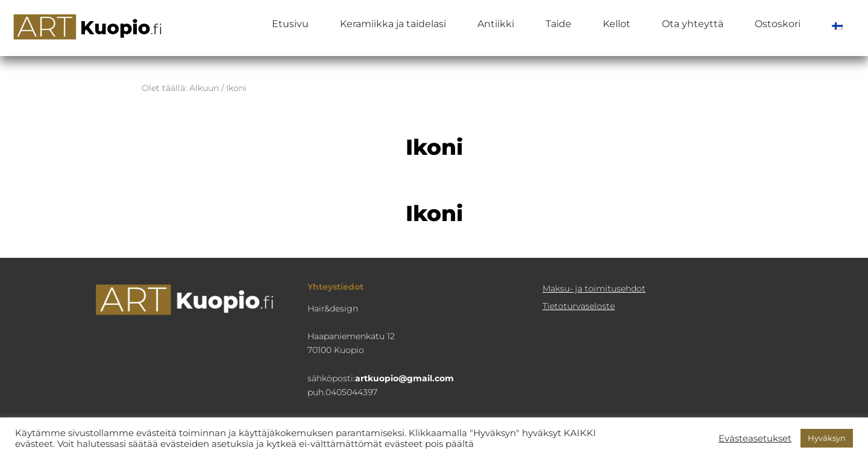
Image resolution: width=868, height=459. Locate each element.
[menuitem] (837, 24)
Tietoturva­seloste (579, 306)
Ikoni (434, 213)
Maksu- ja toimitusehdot (594, 289)
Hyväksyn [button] (827, 438)
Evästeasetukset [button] (755, 439)
